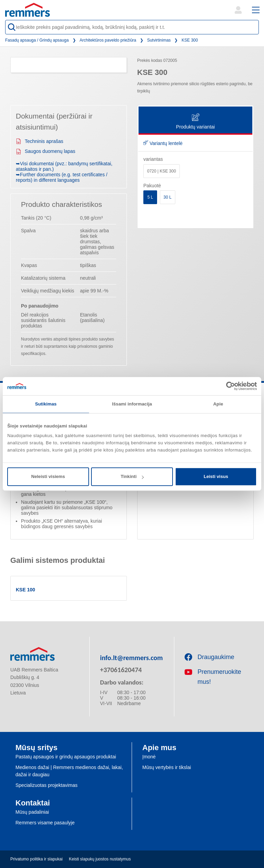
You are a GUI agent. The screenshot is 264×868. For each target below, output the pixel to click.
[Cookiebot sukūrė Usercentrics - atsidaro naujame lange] (227, 386)
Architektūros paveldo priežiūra (108, 40)
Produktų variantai (195, 122)
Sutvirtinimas (159, 40)
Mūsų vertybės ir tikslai (167, 767)
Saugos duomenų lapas (46, 151)
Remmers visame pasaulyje (45, 823)
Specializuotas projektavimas (47, 785)
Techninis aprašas (40, 141)
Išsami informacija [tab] (132, 404)
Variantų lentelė (163, 143)
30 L (168, 197)
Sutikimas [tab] (46, 404)
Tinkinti (132, 476)
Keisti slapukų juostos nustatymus (100, 859)
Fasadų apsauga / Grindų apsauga (37, 40)
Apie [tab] (218, 404)
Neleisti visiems (48, 476)
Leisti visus (216, 476)
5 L (150, 197)
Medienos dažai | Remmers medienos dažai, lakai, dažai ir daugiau (69, 771)
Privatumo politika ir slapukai (36, 859)
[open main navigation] (256, 10)
